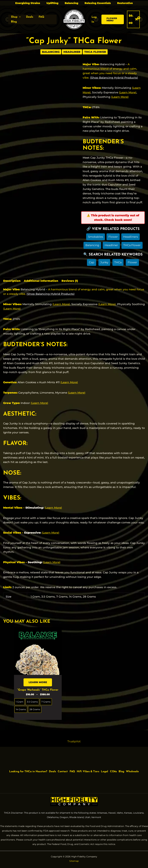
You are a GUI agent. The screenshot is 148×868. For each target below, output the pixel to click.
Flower (113, 237)
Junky (104, 263)
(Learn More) (128, 92)
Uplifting (52, 3)
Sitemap (74, 861)
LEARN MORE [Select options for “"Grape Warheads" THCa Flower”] (38, 683)
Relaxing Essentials (98, 3)
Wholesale (75, 774)
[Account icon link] (95, 19)
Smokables (96, 237)
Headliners (131, 237)
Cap (92, 263)
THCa (118, 263)
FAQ (78, 769)
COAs (124, 769)
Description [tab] (12, 281)
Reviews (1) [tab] (70, 281)
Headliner (72, 52)
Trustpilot (74, 742)
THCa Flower (95, 52)
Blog (133, 769)
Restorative (125, 3)
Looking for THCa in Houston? (30, 769)
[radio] (20, 703)
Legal (114, 769)
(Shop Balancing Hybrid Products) (114, 78)
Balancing (71, 3)
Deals (57, 769)
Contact (68, 769)
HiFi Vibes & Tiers (96, 769)
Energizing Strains (28, 3)
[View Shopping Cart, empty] (133, 19)
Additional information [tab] (41, 281)
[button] (16, 17)
